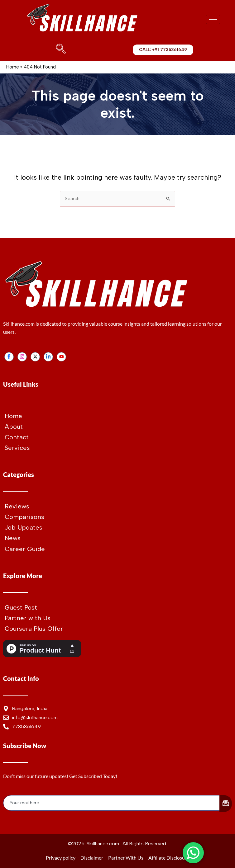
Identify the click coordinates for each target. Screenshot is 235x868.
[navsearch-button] (60, 50)
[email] (112, 803)
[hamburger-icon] (213, 19)
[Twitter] (35, 357)
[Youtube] (61, 357)
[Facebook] (9, 357)
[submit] (226, 804)
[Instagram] (22, 357)
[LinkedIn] (48, 357)
